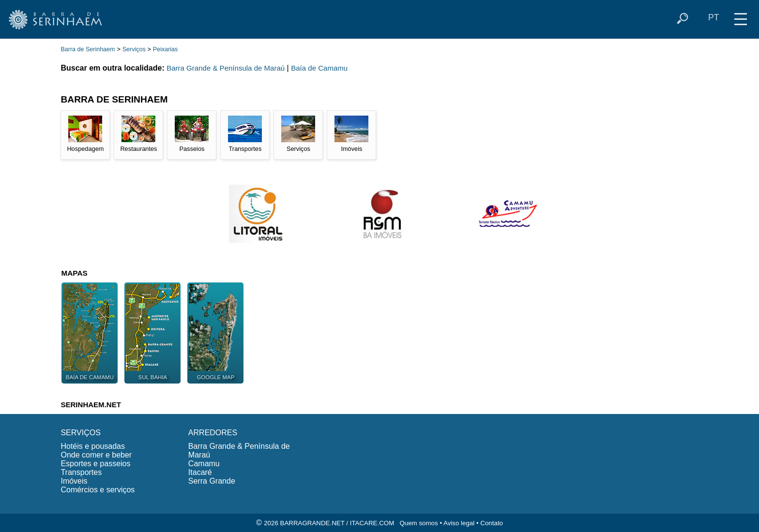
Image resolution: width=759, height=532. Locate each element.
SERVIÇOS (80, 433)
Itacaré (200, 472)
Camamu (204, 464)
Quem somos (418, 523)
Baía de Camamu (319, 68)
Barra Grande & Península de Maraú (226, 68)
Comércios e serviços (98, 490)
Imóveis (74, 481)
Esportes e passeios (95, 464)
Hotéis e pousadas (93, 446)
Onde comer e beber (96, 455)
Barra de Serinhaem (88, 49)
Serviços (134, 49)
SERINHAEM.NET (91, 405)
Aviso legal (459, 523)
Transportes (81, 472)
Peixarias (165, 49)
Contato (492, 523)
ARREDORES (213, 433)
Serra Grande (212, 481)
